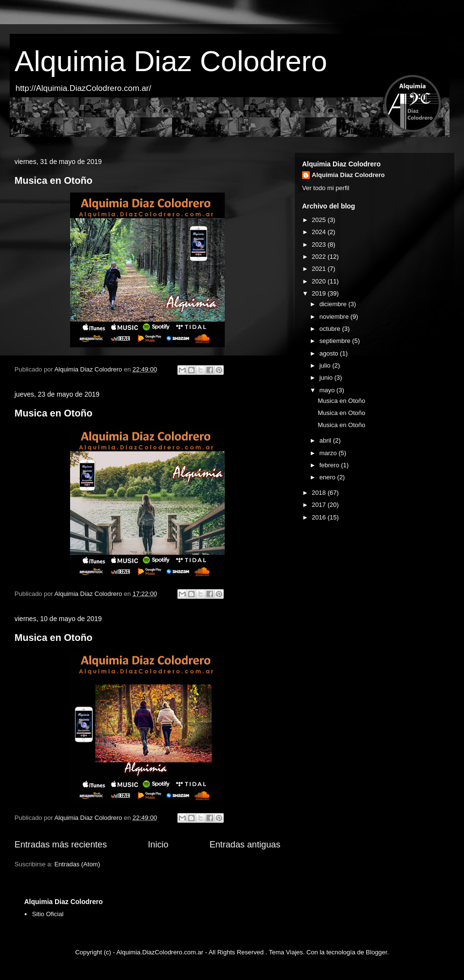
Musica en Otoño (53, 180)
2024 (320, 232)
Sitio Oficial (48, 914)
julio (326, 365)
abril (326, 440)
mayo (328, 390)
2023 (320, 245)
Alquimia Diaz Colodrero (171, 61)
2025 (320, 220)
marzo (329, 453)
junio (327, 378)
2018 (320, 493)
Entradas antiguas (245, 845)
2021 (320, 269)
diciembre (334, 304)
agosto (330, 353)
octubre (331, 329)
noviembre (335, 317)
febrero (330, 465)
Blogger (377, 952)
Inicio (158, 845)
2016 (320, 517)
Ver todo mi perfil (326, 188)
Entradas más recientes (61, 845)
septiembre (336, 341)
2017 (320, 505)
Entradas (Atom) (77, 864)
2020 (320, 281)
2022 (320, 257)
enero (328, 477)
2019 (320, 293)
